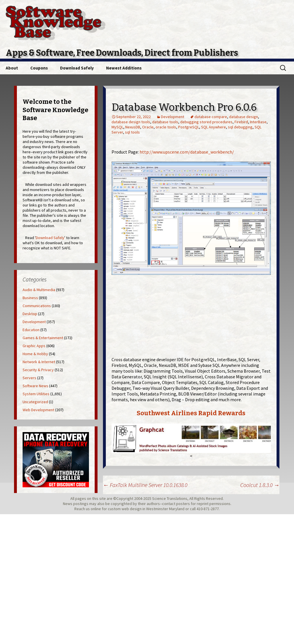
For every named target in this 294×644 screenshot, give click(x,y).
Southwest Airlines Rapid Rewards (191, 413)
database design (244, 117)
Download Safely (77, 68)
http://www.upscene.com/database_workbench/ (187, 152)
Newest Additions (124, 68)
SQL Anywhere (213, 127)
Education (31, 330)
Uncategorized (35, 402)
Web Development (38, 410)
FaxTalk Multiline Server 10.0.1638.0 (145, 485)
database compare (211, 117)
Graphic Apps (34, 346)
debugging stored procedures (206, 122)
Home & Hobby (35, 354)
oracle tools (166, 127)
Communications (37, 306)
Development (173, 117)
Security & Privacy (38, 370)
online (96, 509)
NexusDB (133, 127)
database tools (165, 122)
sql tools (132, 132)
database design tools (131, 122)
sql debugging (240, 127)
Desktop (30, 314)
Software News (35, 386)
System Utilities (36, 394)
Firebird (241, 122)
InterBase (258, 122)
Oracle (148, 127)
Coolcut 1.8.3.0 (260, 485)
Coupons (39, 68)
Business (30, 298)
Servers (29, 378)
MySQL (117, 127)
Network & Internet (39, 362)
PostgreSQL (189, 127)
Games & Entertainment (43, 338)
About (12, 68)
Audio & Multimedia (39, 290)
